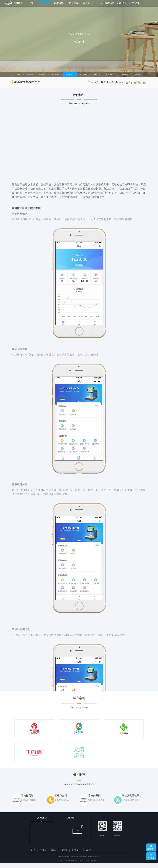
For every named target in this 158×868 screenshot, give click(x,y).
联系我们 (88, 3)
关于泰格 (74, 3)
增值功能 (97, 75)
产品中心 (32, 855)
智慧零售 (30, 75)
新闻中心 (54, 855)
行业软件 (42, 75)
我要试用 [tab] (71, 818)
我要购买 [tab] (42, 818)
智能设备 (137, 75)
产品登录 (134, 3)
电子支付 (125, 75)
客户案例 (59, 3)
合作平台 (122, 3)
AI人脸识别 (84, 75)
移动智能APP (111, 75)
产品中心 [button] (45, 3)
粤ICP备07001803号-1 (94, 861)
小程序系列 (70, 75)
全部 (19, 75)
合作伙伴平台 (87, 855)
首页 (33, 3)
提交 (78, 839)
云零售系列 (56, 75)
